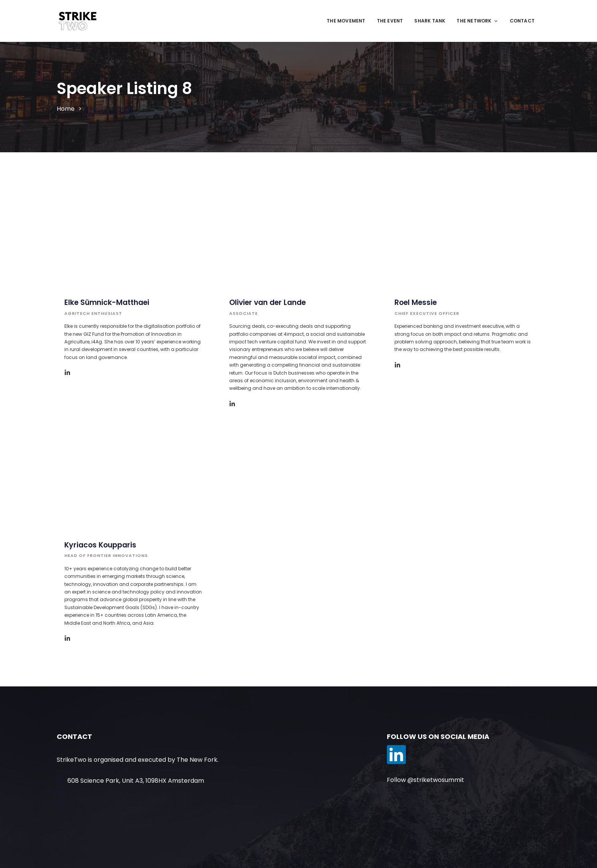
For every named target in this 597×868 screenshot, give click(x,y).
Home (66, 109)
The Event (390, 21)
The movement (346, 21)
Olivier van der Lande (267, 302)
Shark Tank (430, 21)
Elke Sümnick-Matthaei (107, 302)
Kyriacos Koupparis (100, 545)
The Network (477, 21)
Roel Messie (416, 302)
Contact (522, 21)
